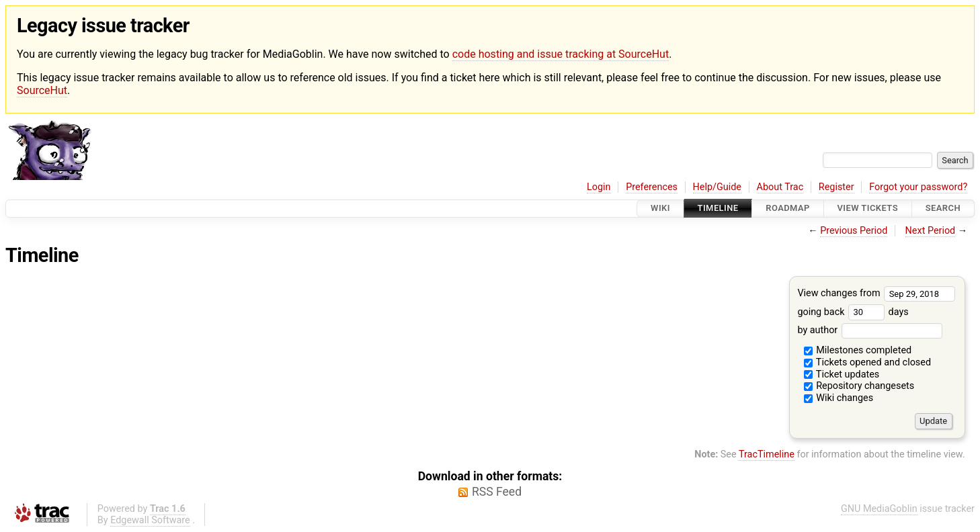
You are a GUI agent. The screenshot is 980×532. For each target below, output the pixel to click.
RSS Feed (497, 492)
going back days (853, 312)
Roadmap (788, 209)
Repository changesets (859, 386)
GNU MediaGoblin (879, 509)
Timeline (718, 209)
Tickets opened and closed (867, 362)
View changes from (876, 293)
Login (599, 187)
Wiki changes (839, 398)
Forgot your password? (918, 187)
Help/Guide (717, 187)
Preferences (652, 187)
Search (943, 209)
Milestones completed (858, 350)
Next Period (931, 231)
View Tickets (868, 209)
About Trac (780, 187)
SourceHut (42, 90)
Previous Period (854, 231)
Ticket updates (842, 374)
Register (836, 187)
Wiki (660, 209)
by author (869, 330)
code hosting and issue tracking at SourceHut (561, 54)
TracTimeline (767, 454)
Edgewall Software (150, 520)
